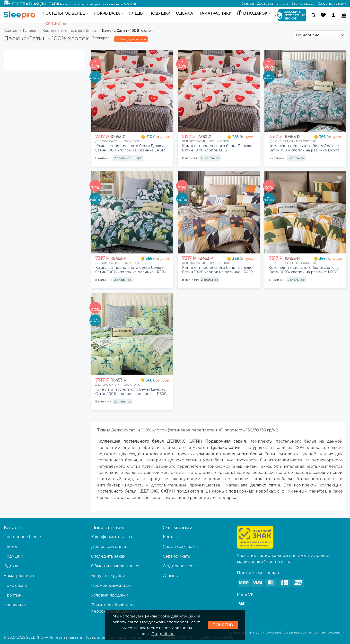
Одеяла (185, 13)
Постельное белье (65, 13)
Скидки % (56, 24)
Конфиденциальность (290, 632)
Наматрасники (215, 13)
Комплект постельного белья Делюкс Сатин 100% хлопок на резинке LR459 (217, 270)
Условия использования (327, 632)
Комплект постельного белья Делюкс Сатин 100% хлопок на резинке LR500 (131, 270)
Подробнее (163, 634)
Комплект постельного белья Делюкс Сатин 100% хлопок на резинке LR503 (304, 148)
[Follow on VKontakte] (241, 604)
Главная (10, 31)
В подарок (254, 13)
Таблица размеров (131, 39)
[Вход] (333, 15)
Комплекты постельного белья (69, 31)
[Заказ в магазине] (320, 35)
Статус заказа (303, 4)
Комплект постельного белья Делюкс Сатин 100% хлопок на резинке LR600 (131, 392)
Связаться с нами (332, 4)
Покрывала (108, 13)
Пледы (136, 13)
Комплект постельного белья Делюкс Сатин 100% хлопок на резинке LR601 (304, 270)
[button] (314, 15)
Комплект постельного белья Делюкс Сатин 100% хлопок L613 (217, 148)
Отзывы (247, 4)
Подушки (160, 13)
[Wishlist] (323, 15)
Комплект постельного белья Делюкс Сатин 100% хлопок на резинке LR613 (130, 148)
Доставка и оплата (273, 4)
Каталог (30, 31)
